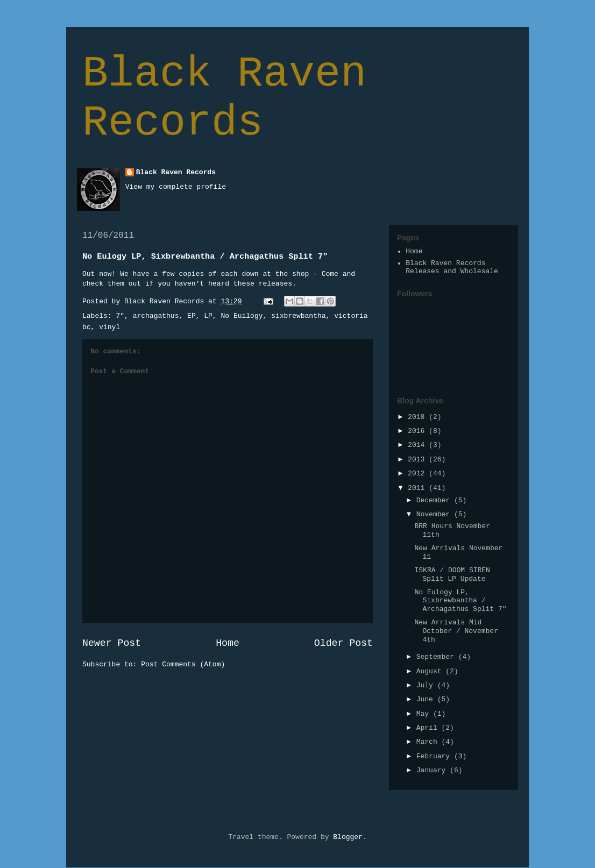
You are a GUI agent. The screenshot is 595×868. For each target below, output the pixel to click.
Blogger (348, 837)
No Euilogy (242, 316)
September (437, 657)
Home (228, 643)
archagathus (156, 316)
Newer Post (112, 643)
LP (208, 316)
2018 (418, 417)
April (429, 728)
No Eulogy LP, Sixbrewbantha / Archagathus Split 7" (460, 601)
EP (192, 316)
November (435, 514)
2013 (418, 460)
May (425, 714)
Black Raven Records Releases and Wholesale (452, 268)
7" (120, 316)
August (431, 671)
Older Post (343, 643)
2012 (418, 474)
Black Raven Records (224, 98)
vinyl (109, 327)
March (429, 742)
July (427, 685)
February (435, 756)
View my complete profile (176, 187)
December (435, 500)
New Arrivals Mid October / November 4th (456, 631)
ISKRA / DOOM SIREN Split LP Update (452, 575)
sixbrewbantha (298, 316)
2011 (418, 488)
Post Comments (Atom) (183, 664)
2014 (418, 445)
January (433, 770)
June (427, 699)
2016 (418, 431)
